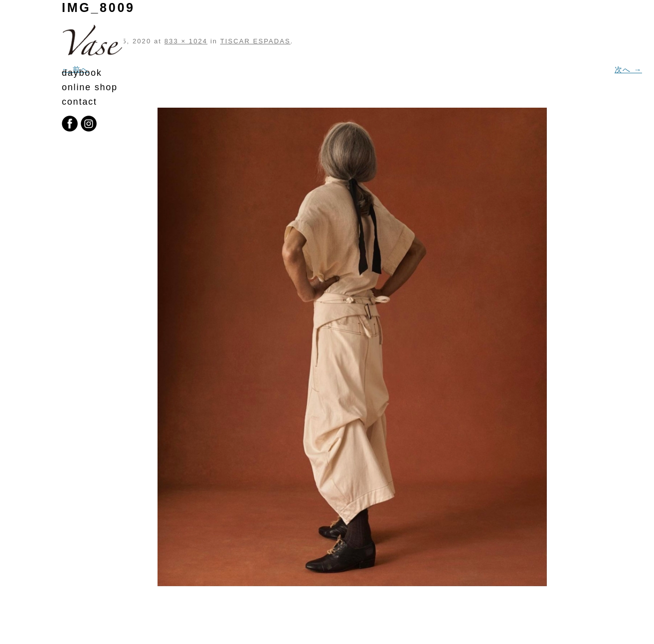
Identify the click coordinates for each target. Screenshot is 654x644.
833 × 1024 (186, 41)
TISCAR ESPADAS (255, 41)
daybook (82, 73)
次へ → (628, 70)
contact (80, 102)
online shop (90, 87)
